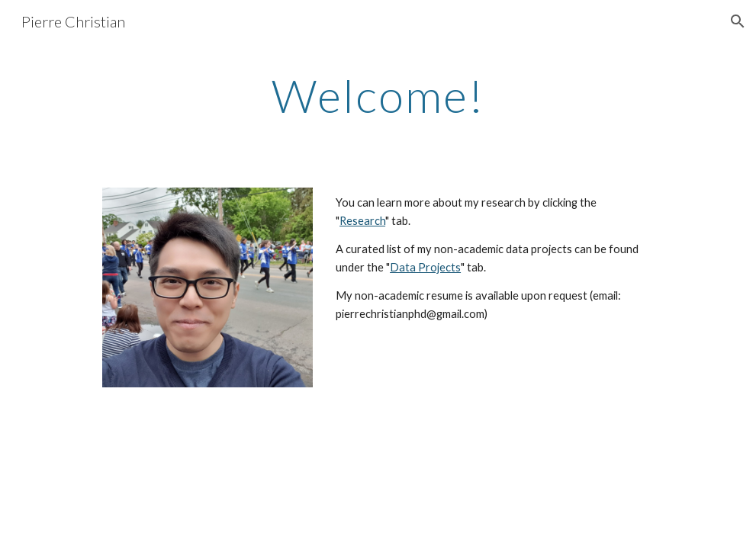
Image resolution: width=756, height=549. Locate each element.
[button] (738, 21)
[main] (378, 95)
